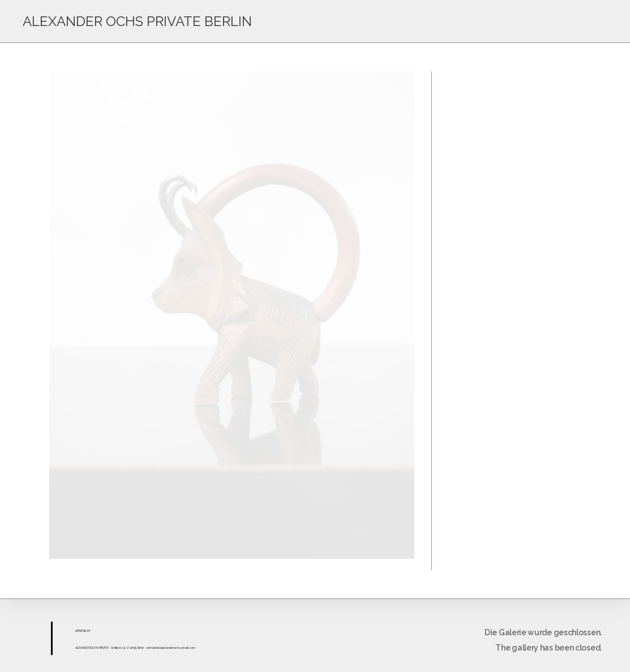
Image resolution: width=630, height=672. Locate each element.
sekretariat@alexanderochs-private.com (171, 648)
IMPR (78, 631)
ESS (83, 631)
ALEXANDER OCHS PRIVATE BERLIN (137, 21)
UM (87, 631)
